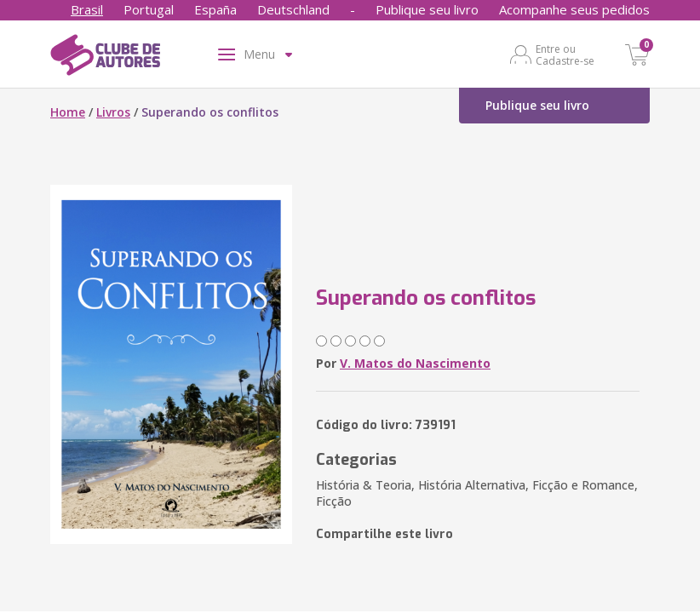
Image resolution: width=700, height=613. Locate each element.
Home (68, 112)
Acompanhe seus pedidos (574, 9)
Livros (113, 112)
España (215, 9)
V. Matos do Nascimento (415, 363)
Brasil (87, 9)
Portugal (149, 9)
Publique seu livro (427, 9)
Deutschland (293, 9)
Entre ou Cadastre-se (565, 54)
